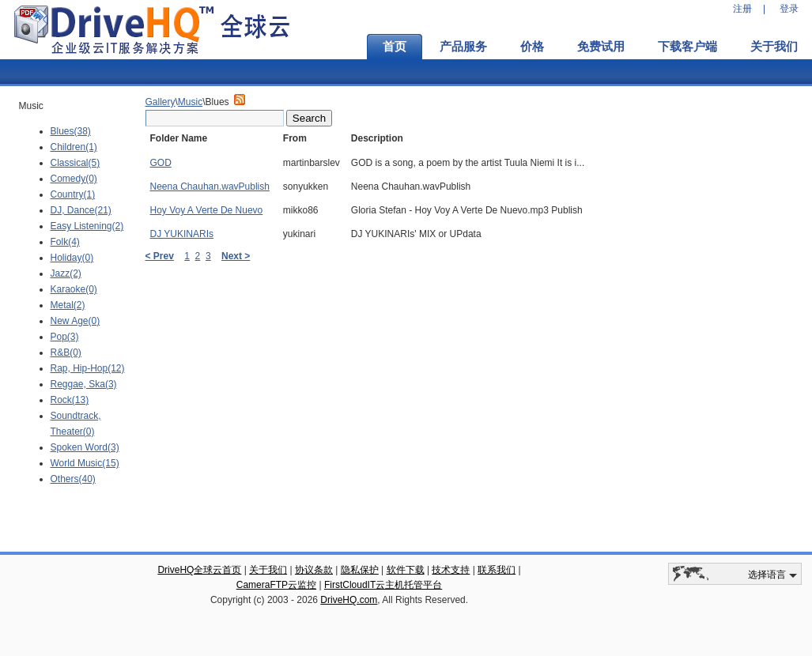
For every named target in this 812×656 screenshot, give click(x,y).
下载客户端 (687, 47)
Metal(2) (68, 305)
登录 (789, 9)
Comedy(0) (74, 179)
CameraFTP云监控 (276, 585)
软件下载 (406, 570)
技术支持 (451, 570)
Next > (236, 256)
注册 (742, 9)
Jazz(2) (66, 273)
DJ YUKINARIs (182, 234)
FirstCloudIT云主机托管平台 (383, 585)
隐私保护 (360, 570)
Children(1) (74, 147)
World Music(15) (85, 463)
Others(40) (73, 479)
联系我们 (497, 570)
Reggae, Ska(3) (84, 384)
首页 (395, 47)
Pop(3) (65, 337)
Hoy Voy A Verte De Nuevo (207, 210)
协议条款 (314, 570)
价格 (532, 47)
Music (190, 102)
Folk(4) (65, 242)
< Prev (160, 256)
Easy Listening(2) (87, 226)
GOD (161, 163)
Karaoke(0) (74, 289)
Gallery (161, 102)
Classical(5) (76, 163)
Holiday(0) (72, 258)
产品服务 (463, 47)
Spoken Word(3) (85, 447)
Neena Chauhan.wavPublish (210, 187)
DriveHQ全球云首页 (199, 570)
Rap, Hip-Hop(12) (88, 368)
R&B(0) (66, 353)
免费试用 (601, 47)
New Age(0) (76, 321)
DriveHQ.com (349, 600)
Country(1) (73, 194)
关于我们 (268, 570)
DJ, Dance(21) (81, 210)
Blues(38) (71, 131)
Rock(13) (70, 400)
